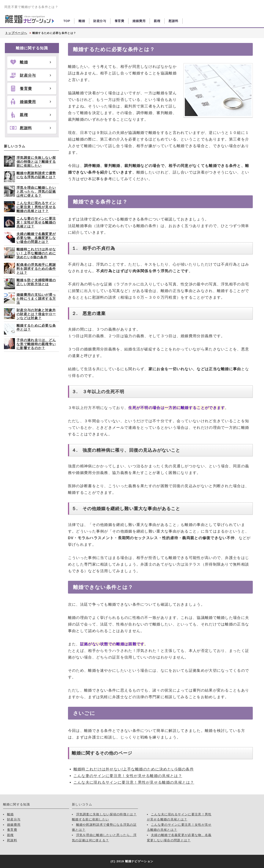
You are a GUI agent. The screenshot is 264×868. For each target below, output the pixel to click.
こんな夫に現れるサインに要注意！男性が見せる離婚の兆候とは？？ (36, 207)
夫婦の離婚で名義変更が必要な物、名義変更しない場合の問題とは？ (36, 238)
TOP (67, 21)
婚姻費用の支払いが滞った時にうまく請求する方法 (36, 299)
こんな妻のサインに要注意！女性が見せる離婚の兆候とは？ (128, 776)
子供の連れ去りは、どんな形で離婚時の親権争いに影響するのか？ (36, 344)
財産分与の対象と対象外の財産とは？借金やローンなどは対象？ (36, 314)
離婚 (82, 21)
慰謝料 (173, 21)
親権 (157, 21)
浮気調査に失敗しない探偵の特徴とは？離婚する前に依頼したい (36, 162)
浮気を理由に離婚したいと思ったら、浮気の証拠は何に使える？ (36, 192)
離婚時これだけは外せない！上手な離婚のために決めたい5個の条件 (36, 253)
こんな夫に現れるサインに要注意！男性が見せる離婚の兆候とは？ (134, 782)
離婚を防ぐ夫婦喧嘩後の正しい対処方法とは (36, 282)
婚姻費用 (139, 21)
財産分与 (100, 21)
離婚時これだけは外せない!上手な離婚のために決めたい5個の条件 (134, 769)
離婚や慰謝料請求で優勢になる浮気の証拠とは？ (36, 175)
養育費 (119, 21)
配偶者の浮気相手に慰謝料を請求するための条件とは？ (36, 269)
